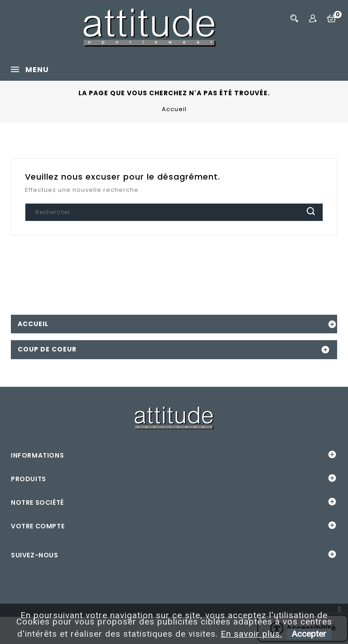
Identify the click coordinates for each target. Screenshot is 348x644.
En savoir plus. (251, 634)
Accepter (309, 634)
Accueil (33, 324)
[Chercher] (174, 212)
